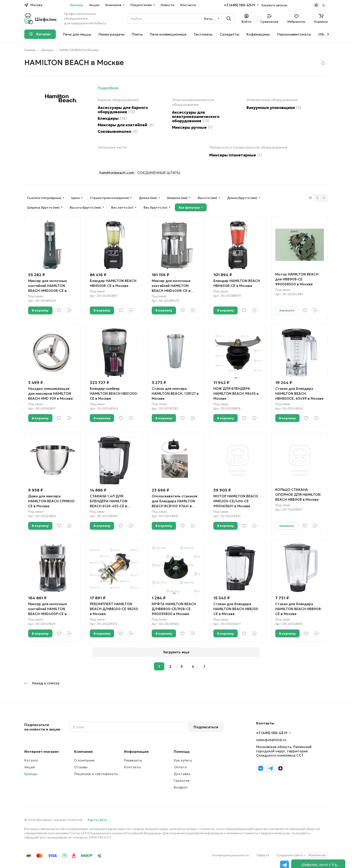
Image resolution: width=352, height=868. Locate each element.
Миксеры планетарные (236, 155)
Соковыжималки (118, 132)
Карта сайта (97, 820)
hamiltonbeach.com (117, 173)
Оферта (263, 855)
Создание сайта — (302, 855)
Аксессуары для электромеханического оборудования (196, 117)
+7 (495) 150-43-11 (240, 5)
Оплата (180, 767)
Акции (30, 767)
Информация (136, 751)
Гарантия (182, 781)
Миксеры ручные (192, 127)
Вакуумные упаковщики (274, 108)
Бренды (31, 774)
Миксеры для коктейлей (126, 125)
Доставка (182, 774)
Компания (83, 751)
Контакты (132, 767)
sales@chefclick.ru (271, 740)
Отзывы (81, 767)
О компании (84, 760)
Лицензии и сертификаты (96, 774)
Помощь (182, 751)
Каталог (31, 760)
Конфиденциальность (231, 855)
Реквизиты (133, 760)
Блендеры (112, 118)
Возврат (181, 787)
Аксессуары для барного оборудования (123, 110)
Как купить (183, 760)
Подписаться (206, 727)
